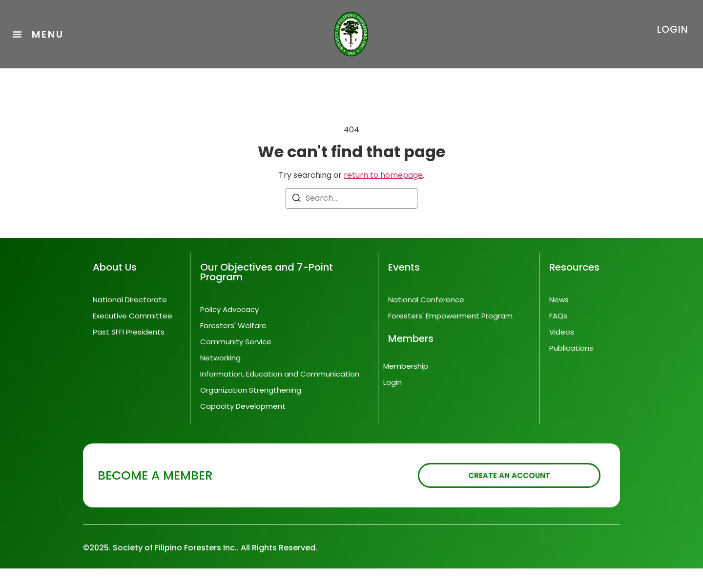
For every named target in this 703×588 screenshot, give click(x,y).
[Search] (296, 219)
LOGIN (673, 29)
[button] (38, 34)
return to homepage (383, 195)
